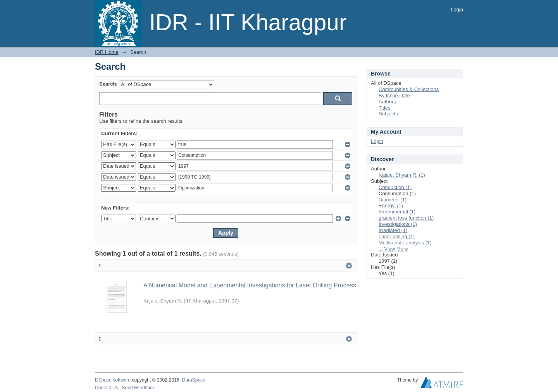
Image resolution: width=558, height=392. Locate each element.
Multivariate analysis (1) (405, 243)
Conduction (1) (395, 187)
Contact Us (107, 388)
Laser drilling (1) (397, 236)
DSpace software (113, 380)
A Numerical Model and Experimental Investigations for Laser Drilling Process (250, 285)
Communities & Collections (409, 89)
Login (457, 9)
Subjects (388, 114)
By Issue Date (394, 95)
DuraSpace (193, 380)
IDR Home (107, 52)
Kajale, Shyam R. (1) (402, 175)
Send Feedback (139, 388)
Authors (387, 102)
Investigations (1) (398, 224)
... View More (393, 249)
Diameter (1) (393, 200)
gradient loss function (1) (406, 218)
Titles (385, 108)
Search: (108, 84)
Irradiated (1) (393, 230)
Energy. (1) (391, 205)
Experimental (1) (397, 212)
